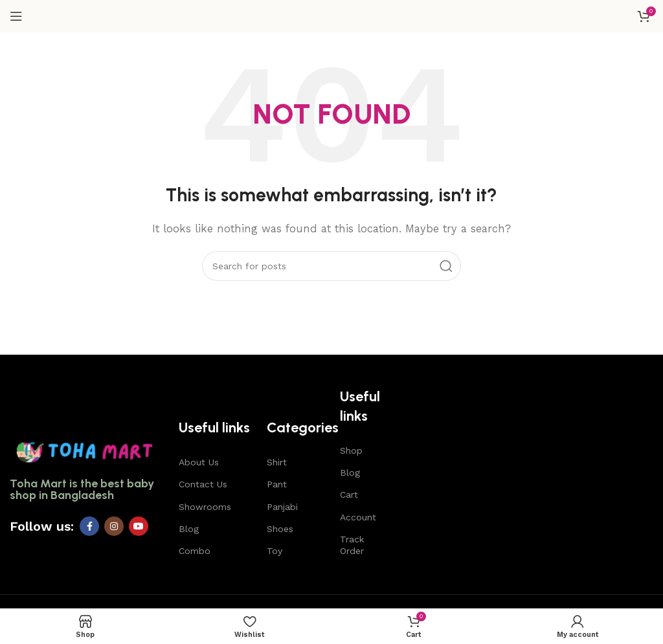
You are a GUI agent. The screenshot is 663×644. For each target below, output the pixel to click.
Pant (277, 484)
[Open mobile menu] (16, 16)
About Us (199, 462)
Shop (351, 450)
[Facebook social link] (89, 526)
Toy (275, 551)
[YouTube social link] (139, 526)
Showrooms (205, 507)
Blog (189, 529)
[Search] (331, 266)
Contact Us (203, 484)
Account (358, 517)
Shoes (280, 529)
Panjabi (282, 507)
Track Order (352, 545)
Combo (195, 551)
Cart (349, 494)
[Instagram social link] (114, 526)
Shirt (277, 462)
